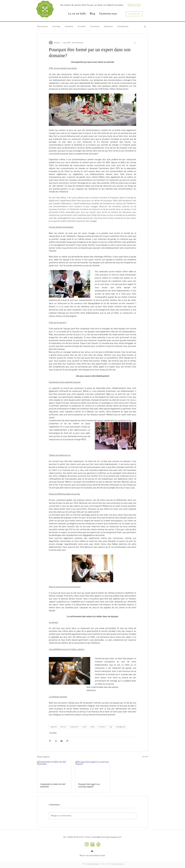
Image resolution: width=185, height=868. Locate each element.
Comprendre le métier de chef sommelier (53, 785)
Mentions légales (93, 864)
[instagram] (87, 844)
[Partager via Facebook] (50, 741)
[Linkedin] (92, 844)
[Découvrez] (134, 5)
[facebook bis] (98, 844)
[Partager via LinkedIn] (62, 741)
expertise (54, 727)
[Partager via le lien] (67, 741)
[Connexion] (134, 14)
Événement (108, 27)
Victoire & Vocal (118, 864)
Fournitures (95, 27)
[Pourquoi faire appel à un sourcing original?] (93, 771)
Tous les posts (42, 27)
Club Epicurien (123, 27)
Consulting (69, 27)
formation (102, 727)
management (121, 727)
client (84, 727)
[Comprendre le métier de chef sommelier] (54, 771)
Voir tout (145, 757)
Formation (82, 27)
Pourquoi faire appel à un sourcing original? (89, 785)
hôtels (92, 727)
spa (111, 727)
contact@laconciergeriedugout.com (106, 837)
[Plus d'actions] (135, 43)
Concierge (56, 27)
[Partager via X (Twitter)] (56, 741)
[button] (145, 27)
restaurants (74, 727)
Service (63, 727)
